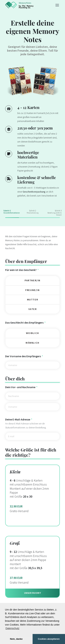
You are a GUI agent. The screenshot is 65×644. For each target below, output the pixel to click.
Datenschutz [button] (12, 628)
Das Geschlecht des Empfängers (24, 323)
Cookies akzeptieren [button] (49, 639)
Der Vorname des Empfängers (23, 356)
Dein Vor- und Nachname (20, 387)
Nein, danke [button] (16, 639)
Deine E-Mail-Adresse (18, 419)
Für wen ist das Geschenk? (21, 270)
